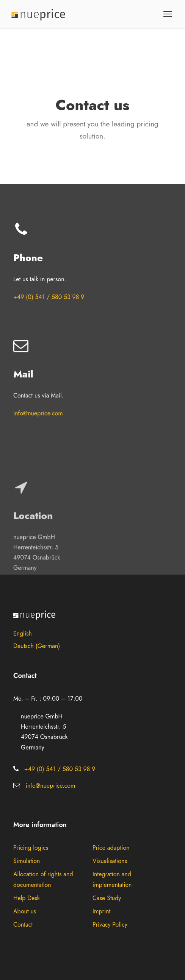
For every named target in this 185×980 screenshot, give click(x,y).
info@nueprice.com (38, 406)
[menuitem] (92, 633)
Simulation (27, 861)
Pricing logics (31, 848)
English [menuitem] (23, 633)
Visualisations (110, 861)
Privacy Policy (110, 925)
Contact (23, 925)
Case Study (107, 898)
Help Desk (27, 898)
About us (25, 911)
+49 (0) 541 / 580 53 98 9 (49, 297)
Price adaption (111, 848)
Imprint (101, 911)
